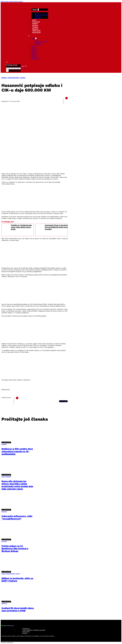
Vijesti (35, 10)
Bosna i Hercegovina (41, 15)
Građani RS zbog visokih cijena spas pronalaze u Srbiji (18, 609)
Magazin (35, 29)
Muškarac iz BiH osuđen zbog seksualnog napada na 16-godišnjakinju (17, 451)
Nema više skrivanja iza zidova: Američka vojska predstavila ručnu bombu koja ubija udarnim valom (17, 485)
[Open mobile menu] (29, 36)
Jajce (36, 40)
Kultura (35, 23)
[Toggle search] (7, 62)
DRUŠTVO (4, 604)
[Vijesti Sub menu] (38, 10)
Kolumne (38, 18)
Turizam (35, 27)
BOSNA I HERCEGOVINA (10, 78)
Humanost (36, 22)
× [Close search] (7, 71)
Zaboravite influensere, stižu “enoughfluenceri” (17, 517)
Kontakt (25, 633)
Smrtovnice (36, 32)
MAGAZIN (4, 512)
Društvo (35, 25)
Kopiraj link (63, 401)
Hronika (34, 46)
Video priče (36, 31)
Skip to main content (7, 1)
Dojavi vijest (26, 632)
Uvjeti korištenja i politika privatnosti (34, 630)
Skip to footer (19, 1)
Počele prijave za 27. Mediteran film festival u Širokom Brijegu (15, 549)
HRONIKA (4, 444)
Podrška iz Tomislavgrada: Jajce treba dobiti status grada (21, 227)
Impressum (26, 628)
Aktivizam (38, 16)
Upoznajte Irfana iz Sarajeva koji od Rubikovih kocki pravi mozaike (56, 227)
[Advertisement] (35, 160)
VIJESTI (23, 78)
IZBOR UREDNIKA (6, 477)
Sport (34, 20)
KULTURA (4, 541)
